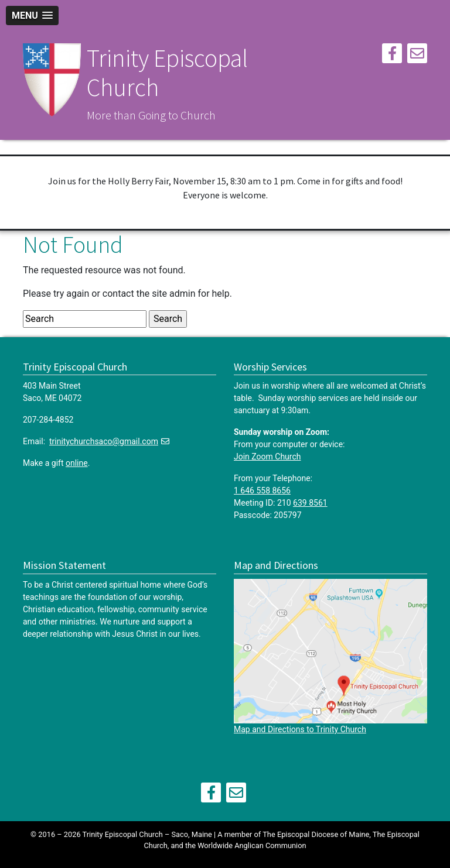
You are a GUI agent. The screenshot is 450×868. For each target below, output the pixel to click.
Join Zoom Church (267, 457)
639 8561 (310, 503)
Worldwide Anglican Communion (252, 845)
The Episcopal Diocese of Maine (316, 834)
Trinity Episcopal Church (167, 73)
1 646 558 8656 (262, 490)
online (77, 463)
